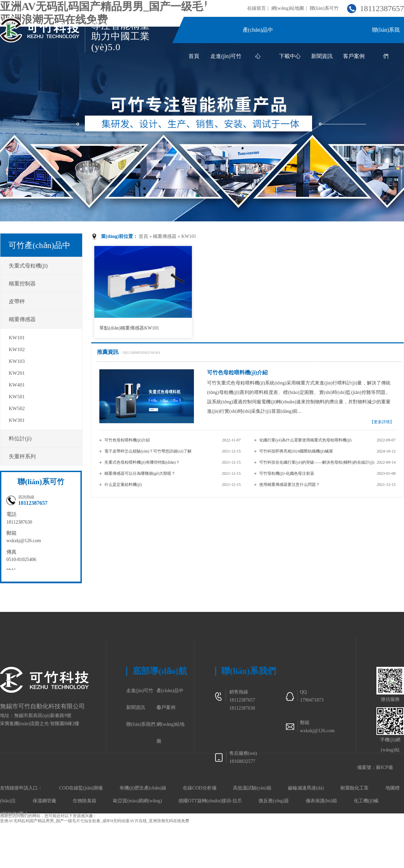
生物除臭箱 (85, 801)
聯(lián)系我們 (141, 724)
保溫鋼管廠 (44, 801)
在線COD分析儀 (200, 788)
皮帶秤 (17, 301)
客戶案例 (354, 56)
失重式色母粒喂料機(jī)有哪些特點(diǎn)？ (142, 462)
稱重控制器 (22, 284)
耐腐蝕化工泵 (355, 788)
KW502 (17, 408)
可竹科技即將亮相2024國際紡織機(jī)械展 (296, 451)
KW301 (17, 420)
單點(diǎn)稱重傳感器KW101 (129, 328)
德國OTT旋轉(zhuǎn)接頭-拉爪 (210, 801)
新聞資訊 (322, 56)
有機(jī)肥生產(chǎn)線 (143, 788)
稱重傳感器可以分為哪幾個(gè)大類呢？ (140, 473)
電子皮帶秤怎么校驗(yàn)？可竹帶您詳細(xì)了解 (148, 451)
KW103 (17, 361)
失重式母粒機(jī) (28, 266)
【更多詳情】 (382, 422)
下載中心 (290, 56)
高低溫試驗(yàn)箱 (252, 788)
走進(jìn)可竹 (226, 56)
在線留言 (257, 8)
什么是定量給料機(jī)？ (123, 485)
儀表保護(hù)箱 (321, 801)
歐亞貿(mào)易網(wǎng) (138, 801)
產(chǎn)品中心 (170, 694)
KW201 (17, 373)
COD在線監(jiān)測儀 (81, 788)
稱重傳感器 (165, 236)
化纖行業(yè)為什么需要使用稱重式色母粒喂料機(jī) (305, 440)
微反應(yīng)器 (274, 801)
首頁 (194, 56)
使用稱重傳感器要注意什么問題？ (290, 485)
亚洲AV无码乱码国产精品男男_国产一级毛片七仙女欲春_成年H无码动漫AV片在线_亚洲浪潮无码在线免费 (95, 821)
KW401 (17, 385)
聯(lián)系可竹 (324, 8)
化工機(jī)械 (366, 801)
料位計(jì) (20, 439)
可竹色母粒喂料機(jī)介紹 (127, 440)
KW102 (17, 349)
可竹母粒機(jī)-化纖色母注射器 (287, 473)
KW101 (189, 236)
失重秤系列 (22, 456)
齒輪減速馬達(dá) (306, 788)
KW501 (17, 397)
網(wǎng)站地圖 (288, 8)
